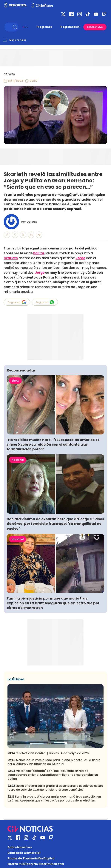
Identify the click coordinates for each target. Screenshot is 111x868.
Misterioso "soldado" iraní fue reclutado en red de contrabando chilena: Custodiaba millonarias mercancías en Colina (53, 775)
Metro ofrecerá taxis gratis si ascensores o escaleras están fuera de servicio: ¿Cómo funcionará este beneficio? (55, 788)
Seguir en (17, 302)
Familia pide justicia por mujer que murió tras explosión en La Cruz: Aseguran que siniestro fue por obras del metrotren (53, 603)
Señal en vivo (95, 27)
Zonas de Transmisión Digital (31, 858)
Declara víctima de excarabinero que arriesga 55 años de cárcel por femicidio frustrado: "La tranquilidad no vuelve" (55, 524)
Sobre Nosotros (20, 847)
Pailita (39, 253)
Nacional (18, 460)
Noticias (9, 74)
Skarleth (11, 258)
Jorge (40, 273)
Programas (44, 27)
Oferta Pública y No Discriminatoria (36, 864)
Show (15, 381)
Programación (70, 27)
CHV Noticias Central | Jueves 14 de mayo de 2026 (48, 753)
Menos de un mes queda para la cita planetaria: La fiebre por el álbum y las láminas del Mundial (54, 762)
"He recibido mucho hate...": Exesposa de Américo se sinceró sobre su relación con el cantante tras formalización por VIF (53, 444)
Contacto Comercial (24, 853)
